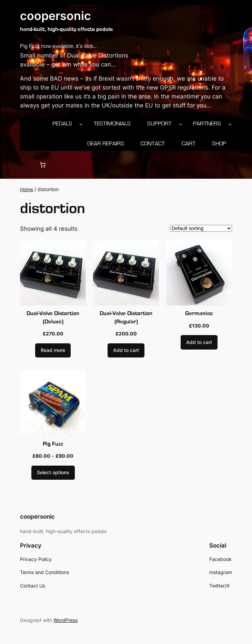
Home (27, 189)
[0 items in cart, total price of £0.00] (43, 165)
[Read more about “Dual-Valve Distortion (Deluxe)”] (53, 351)
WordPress (65, 620)
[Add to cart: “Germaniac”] (199, 342)
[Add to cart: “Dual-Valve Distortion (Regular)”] (126, 351)
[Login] (26, 165)
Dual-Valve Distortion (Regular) (126, 318)
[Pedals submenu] (81, 124)
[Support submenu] (181, 124)
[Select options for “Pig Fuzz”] (53, 473)
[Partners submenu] (230, 124)
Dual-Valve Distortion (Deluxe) (53, 318)
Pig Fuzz (53, 444)
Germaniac (199, 313)
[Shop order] (201, 228)
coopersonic (56, 16)
